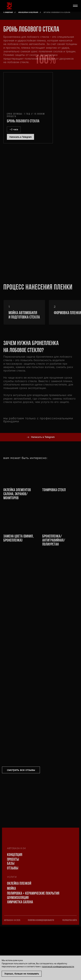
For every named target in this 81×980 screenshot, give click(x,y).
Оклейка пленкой (28, 12)
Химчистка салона (20, 902)
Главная (8, 12)
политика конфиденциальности (41, 920)
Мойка (11, 889)
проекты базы (13, 862)
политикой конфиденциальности (58, 966)
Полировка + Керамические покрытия (33, 894)
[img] (12, 907)
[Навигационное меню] (75, 6)
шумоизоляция (18, 898)
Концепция (15, 855)
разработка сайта (70, 920)
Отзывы (13, 868)
